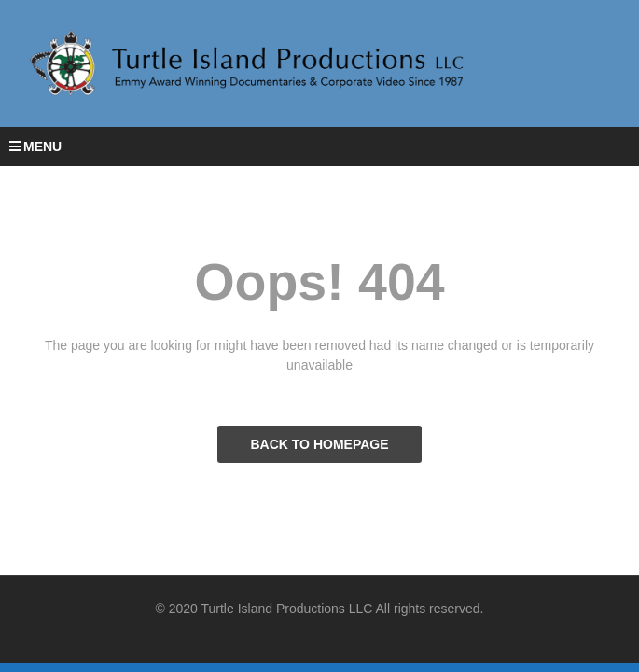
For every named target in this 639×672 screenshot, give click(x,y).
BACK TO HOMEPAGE (319, 444)
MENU (35, 147)
